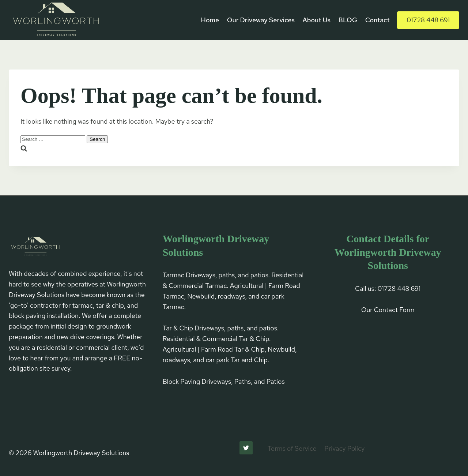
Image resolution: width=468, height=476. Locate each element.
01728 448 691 (428, 20)
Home (210, 20)
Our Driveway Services (261, 20)
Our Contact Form (388, 310)
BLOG (348, 20)
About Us (316, 20)
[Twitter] (246, 448)
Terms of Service (292, 448)
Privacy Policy (344, 448)
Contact (378, 20)
